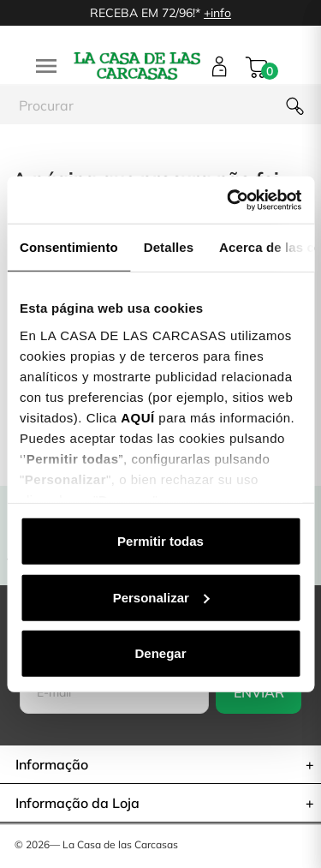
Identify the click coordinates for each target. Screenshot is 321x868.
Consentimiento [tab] (69, 247)
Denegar (160, 653)
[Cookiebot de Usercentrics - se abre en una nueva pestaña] (229, 200)
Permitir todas (160, 541)
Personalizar (161, 597)
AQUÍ (138, 417)
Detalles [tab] (169, 247)
